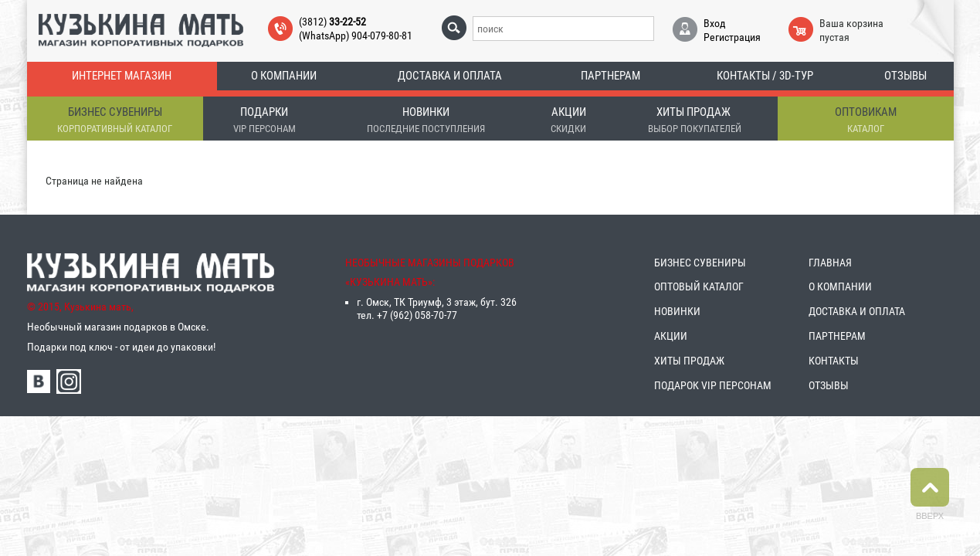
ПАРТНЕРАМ (837, 336)
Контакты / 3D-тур (765, 76)
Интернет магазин (122, 76)
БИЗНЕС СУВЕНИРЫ (700, 263)
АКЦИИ (671, 336)
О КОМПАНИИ (840, 286)
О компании (284, 76)
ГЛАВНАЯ (830, 263)
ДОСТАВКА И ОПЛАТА (857, 311)
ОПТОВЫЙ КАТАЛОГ (699, 286)
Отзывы (905, 76)
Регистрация (732, 37)
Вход (715, 23)
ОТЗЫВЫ (829, 385)
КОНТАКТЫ (834, 361)
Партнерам (610, 76)
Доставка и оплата (450, 76)
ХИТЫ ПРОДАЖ (689, 361)
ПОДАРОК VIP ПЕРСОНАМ (713, 385)
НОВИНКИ (677, 311)
